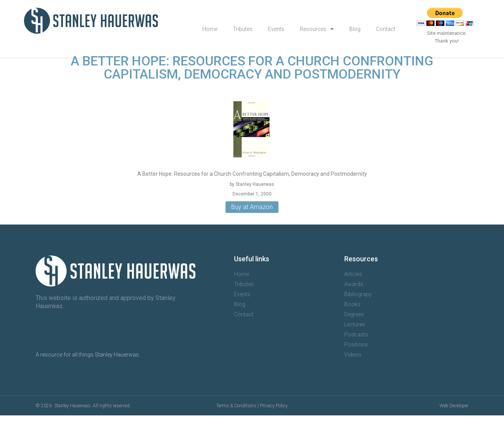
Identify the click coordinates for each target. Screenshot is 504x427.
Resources (317, 29)
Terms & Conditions (236, 417)
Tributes (243, 29)
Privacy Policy (274, 417)
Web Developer (454, 417)
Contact (386, 29)
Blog (355, 29)
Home (210, 29)
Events (276, 29)
